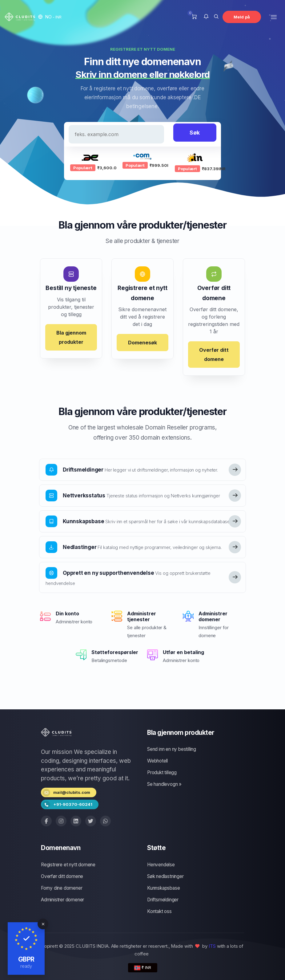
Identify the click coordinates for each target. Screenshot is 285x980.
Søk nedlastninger (165, 876)
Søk (195, 133)
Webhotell (157, 761)
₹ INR (143, 968)
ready (26, 966)
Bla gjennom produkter (71, 337)
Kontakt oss (159, 911)
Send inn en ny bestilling (172, 749)
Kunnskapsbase (163, 888)
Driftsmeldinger (163, 900)
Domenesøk (142, 343)
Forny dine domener (62, 888)
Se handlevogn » (164, 784)
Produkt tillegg (162, 772)
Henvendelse (161, 865)
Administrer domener (62, 900)
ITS (212, 946)
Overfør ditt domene (214, 355)
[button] (50, 17)
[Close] (43, 924)
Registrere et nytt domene (68, 865)
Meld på (242, 17)
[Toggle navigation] (274, 17)
